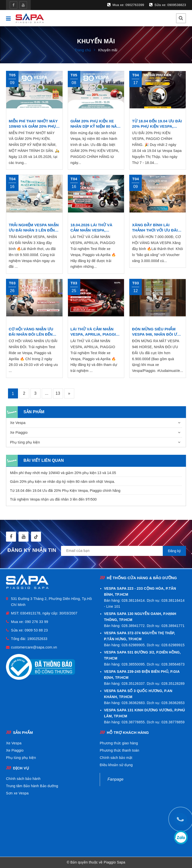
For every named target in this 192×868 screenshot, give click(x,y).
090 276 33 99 (37, 622)
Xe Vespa (18, 423)
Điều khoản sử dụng (116, 765)
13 (58, 393)
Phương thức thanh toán (119, 750)
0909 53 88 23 (36, 630)
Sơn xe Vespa (17, 793)
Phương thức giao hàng (119, 743)
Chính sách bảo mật (116, 758)
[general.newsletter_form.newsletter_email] (123, 551)
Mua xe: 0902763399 (126, 5)
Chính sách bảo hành (23, 779)
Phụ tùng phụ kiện (25, 442)
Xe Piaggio (19, 432)
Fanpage (115, 779)
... (46, 393)
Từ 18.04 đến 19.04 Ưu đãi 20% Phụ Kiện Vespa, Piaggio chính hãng (65, 491)
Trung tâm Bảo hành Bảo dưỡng (32, 786)
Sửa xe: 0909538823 (168, 5)
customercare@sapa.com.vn (34, 647)
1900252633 (37, 639)
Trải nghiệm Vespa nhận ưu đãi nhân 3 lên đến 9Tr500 (53, 499)
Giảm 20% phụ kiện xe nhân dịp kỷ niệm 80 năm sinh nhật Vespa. (62, 482)
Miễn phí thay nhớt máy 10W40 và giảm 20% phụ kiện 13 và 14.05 (63, 473)
